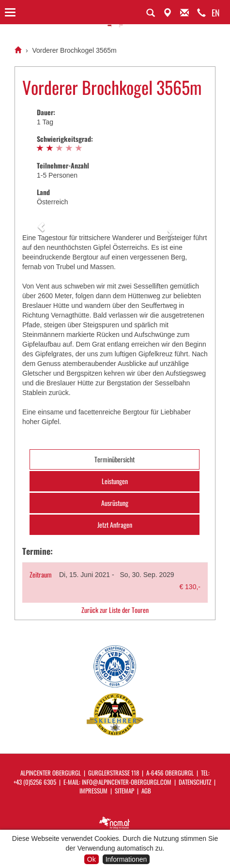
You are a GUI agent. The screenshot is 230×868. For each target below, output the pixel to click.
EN (216, 13)
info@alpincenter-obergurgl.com (127, 782)
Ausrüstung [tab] (115, 503)
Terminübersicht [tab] (115, 459)
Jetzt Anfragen (115, 525)
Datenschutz (195, 782)
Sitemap (124, 791)
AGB (146, 791)
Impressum (93, 791)
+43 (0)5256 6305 (35, 782)
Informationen (126, 859)
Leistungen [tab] (115, 481)
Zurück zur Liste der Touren (115, 610)
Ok (92, 859)
